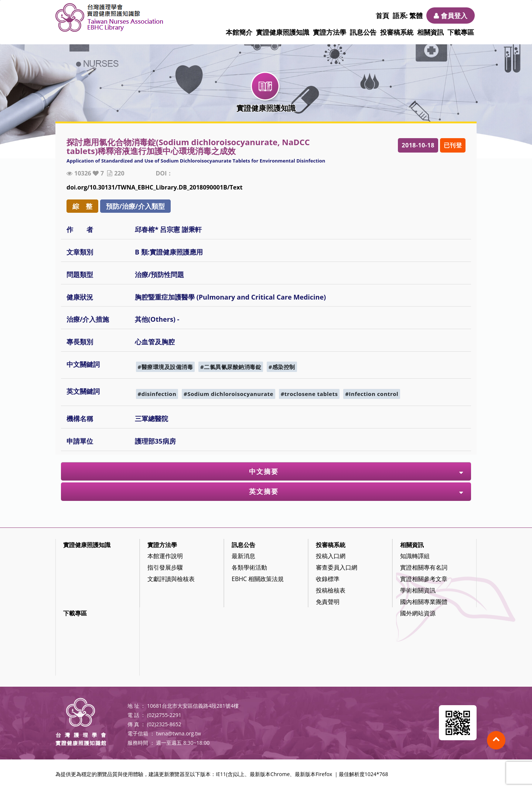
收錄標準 (328, 579)
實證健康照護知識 (283, 32)
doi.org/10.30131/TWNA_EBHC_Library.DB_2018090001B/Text (154, 187)
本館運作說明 (165, 556)
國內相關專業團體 (424, 602)
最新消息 (243, 556)
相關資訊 (430, 32)
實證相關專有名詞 (424, 567)
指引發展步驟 (165, 567)
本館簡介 (239, 32)
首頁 (382, 16)
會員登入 (451, 16)
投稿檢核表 (331, 590)
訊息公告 (363, 32)
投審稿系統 (397, 32)
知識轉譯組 (415, 556)
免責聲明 (328, 602)
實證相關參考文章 (424, 579)
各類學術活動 (249, 567)
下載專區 (461, 32)
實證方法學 (330, 32)
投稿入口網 (331, 556)
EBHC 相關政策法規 (258, 579)
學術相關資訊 (418, 590)
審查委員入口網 (337, 567)
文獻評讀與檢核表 (171, 579)
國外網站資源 (418, 613)
